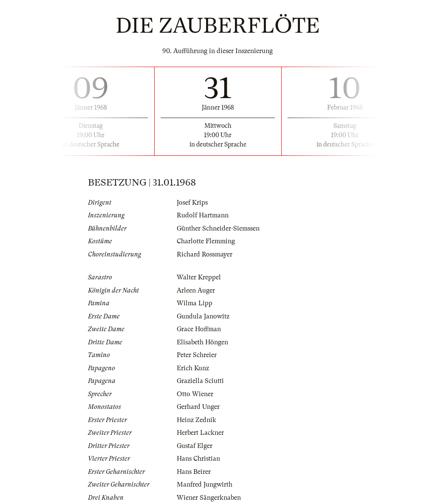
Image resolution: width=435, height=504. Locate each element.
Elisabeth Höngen (202, 342)
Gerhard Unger (198, 407)
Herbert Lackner (200, 433)
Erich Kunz (193, 368)
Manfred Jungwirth (205, 484)
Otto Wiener (195, 394)
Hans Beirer (194, 472)
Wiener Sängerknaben (209, 498)
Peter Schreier (197, 355)
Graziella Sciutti (200, 381)
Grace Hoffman (199, 329)
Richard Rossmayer (205, 254)
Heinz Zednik (196, 420)
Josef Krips (192, 203)
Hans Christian (198, 459)
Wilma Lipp (195, 303)
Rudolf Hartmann (203, 215)
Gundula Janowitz (203, 316)
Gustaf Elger (195, 446)
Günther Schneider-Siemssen (218, 228)
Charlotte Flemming (206, 241)
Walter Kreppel (199, 277)
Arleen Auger (196, 290)
